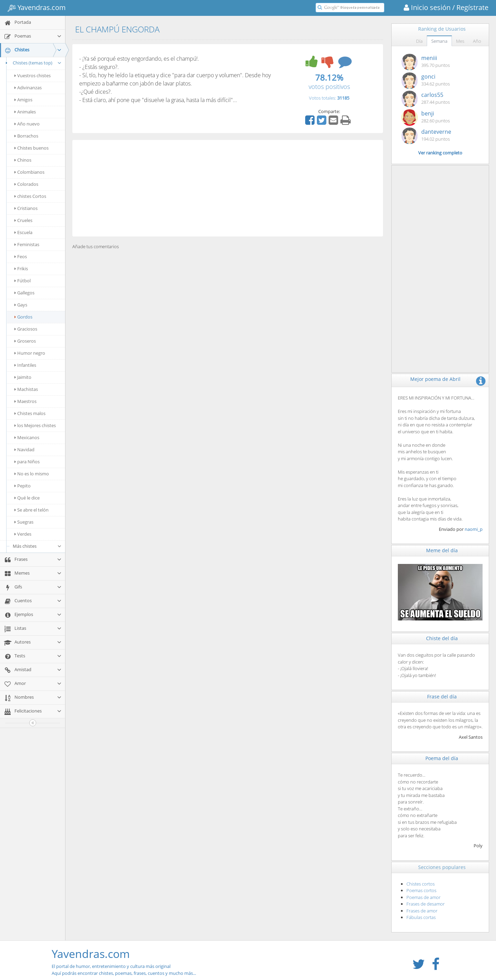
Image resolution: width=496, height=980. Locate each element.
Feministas (27, 244)
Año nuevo (27, 124)
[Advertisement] (228, 188)
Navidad (24, 449)
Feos (21, 256)
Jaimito (23, 377)
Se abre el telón (32, 510)
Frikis (21, 269)
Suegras (24, 522)
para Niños (27, 462)
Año (477, 41)
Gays (21, 305)
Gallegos (24, 293)
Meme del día (442, 550)
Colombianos (29, 172)
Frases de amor (422, 911)
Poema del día (442, 758)
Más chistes (37, 546)
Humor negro (30, 353)
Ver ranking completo (440, 153)
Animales (25, 112)
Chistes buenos (32, 148)
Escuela (23, 232)
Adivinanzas (28, 88)
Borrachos (26, 136)
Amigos (23, 100)
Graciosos (26, 329)
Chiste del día (442, 638)
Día (419, 41)
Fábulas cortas (421, 917)
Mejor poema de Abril (435, 379)
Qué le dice (27, 498)
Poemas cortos (421, 890)
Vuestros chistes (33, 75)
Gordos (23, 317)
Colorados (26, 184)
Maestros (25, 401)
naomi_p (474, 529)
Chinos (23, 160)
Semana (439, 41)
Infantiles (25, 365)
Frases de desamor (426, 904)
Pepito (23, 486)
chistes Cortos (30, 196)
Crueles (23, 220)
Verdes (23, 534)
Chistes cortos (421, 884)
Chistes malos (30, 413)
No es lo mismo (32, 474)
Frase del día (442, 696)
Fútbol (23, 281)
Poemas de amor (423, 897)
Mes (460, 41)
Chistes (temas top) (33, 63)
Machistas (26, 389)
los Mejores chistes (35, 425)
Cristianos (26, 208)
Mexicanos (27, 437)
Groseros (25, 341)
